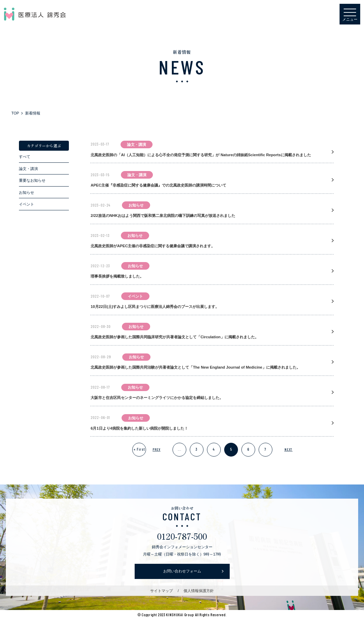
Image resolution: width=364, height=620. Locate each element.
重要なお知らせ (32, 180)
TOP (15, 113)
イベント (27, 204)
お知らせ (27, 192)
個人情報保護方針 (199, 591)
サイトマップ (162, 591)
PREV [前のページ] (157, 449)
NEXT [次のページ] (289, 449)
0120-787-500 (182, 536)
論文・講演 (28, 169)
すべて (25, 157)
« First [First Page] (139, 449)
